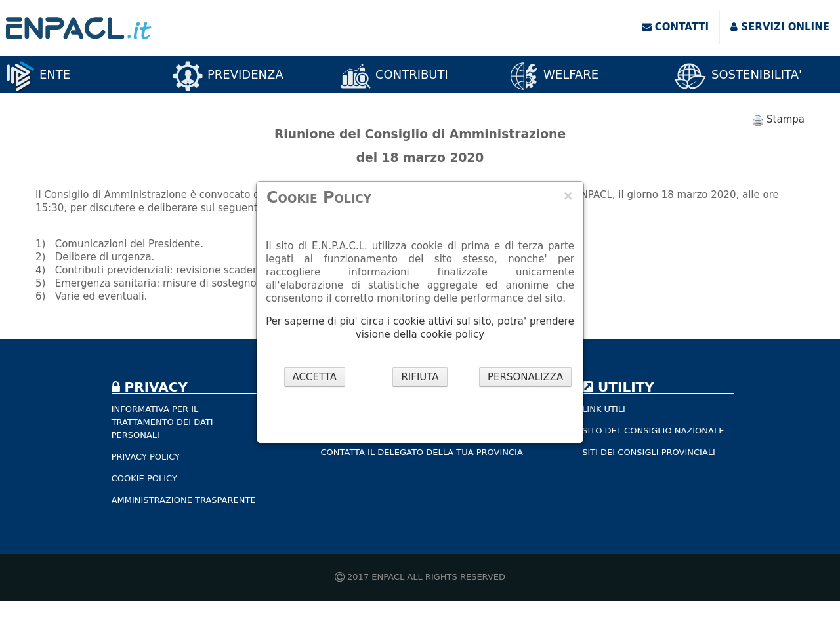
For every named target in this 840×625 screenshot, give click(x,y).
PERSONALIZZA (525, 377)
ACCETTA (315, 377)
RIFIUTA (420, 377)
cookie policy (453, 334)
